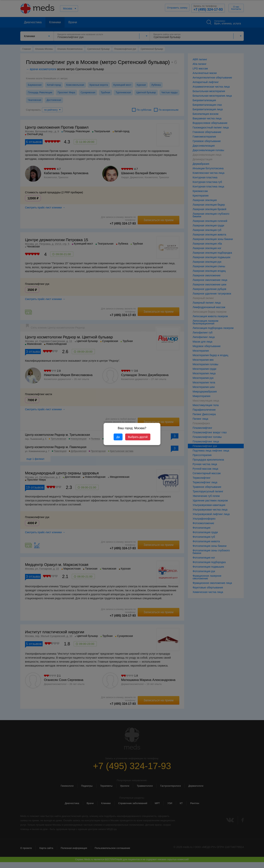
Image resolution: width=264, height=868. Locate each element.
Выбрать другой (138, 437)
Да (118, 437)
